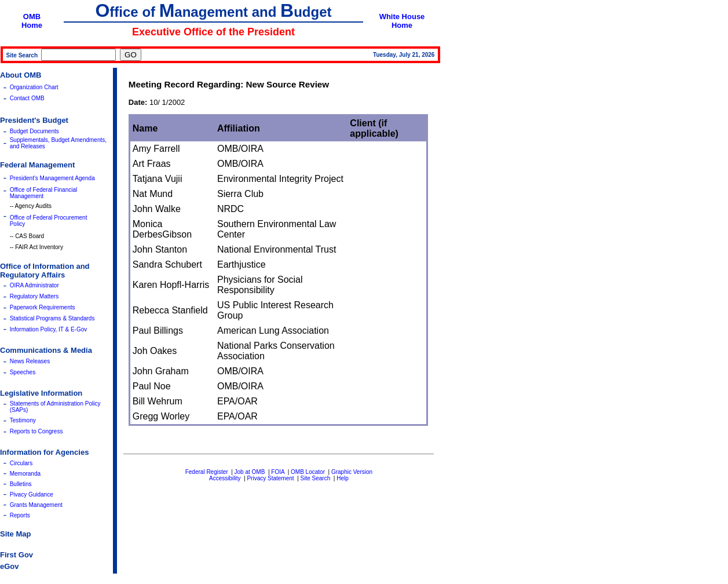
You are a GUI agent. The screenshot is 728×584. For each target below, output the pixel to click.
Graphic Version (352, 472)
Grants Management (36, 505)
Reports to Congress (36, 431)
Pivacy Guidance (32, 494)
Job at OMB (250, 472)
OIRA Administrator (34, 285)
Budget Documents (34, 131)
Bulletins (21, 484)
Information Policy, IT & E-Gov (49, 329)
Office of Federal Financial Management (44, 193)
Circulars (21, 463)
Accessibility (225, 478)
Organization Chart (34, 87)
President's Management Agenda (52, 178)
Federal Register (207, 472)
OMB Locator (308, 472)
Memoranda (25, 474)
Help (343, 478)
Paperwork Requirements (43, 307)
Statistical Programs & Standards (52, 318)
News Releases (30, 361)
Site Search (316, 478)
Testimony (23, 420)
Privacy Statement (270, 478)
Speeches (23, 372)
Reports (20, 515)
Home (32, 25)
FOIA (278, 472)
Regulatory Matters (34, 296)
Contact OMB (27, 98)
